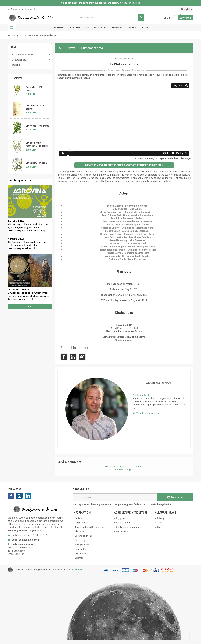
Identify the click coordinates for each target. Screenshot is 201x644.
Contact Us (30, 9)
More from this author (146, 413)
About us (79, 531)
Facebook (11, 496)
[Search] (109, 18)
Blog (160, 527)
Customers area (92, 48)
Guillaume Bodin (114, 70)
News (71, 48)
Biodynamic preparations (129, 527)
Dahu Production (74, 570)
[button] (124, 165)
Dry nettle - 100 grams (37, 126)
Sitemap (79, 558)
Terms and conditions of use (90, 527)
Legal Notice (81, 523)
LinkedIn (28, 496)
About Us (14, 9)
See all (30, 307)
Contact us (80, 553)
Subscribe (175, 497)
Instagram (19, 496)
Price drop (80, 540)
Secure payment (83, 536)
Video (160, 523)
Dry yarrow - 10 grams (37, 163)
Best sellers (81, 549)
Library (161, 518)
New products (82, 545)
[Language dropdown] (186, 9)
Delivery (79, 518)
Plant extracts (123, 523)
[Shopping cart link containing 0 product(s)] (185, 18)
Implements (122, 531)
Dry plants (121, 518)
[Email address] (115, 497)
